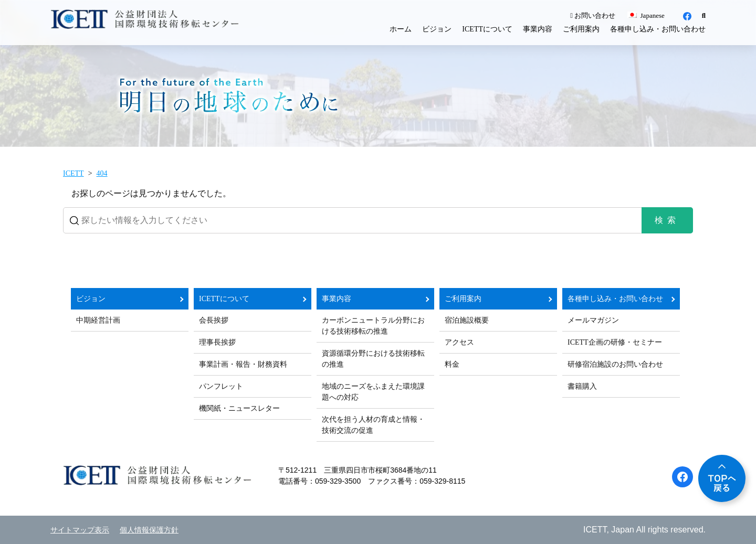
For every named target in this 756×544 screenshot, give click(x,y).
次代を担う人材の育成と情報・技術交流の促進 (373, 425)
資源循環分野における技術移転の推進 (373, 359)
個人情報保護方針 (149, 530)
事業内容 (538, 29)
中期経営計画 (98, 320)
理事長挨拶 (217, 342)
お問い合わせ (593, 15)
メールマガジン (593, 320)
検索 (667, 220)
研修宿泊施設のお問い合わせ (615, 364)
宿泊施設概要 (467, 320)
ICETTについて (487, 29)
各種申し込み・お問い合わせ (658, 29)
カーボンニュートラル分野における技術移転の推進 (373, 326)
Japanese (646, 15)
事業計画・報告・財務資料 (243, 364)
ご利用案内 (581, 29)
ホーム (401, 29)
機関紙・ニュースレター (239, 408)
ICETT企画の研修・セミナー (615, 342)
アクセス (459, 342)
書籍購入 (582, 386)
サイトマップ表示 (80, 530)
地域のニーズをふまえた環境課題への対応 (373, 392)
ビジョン (437, 29)
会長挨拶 (214, 320)
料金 (452, 364)
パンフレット (221, 386)
